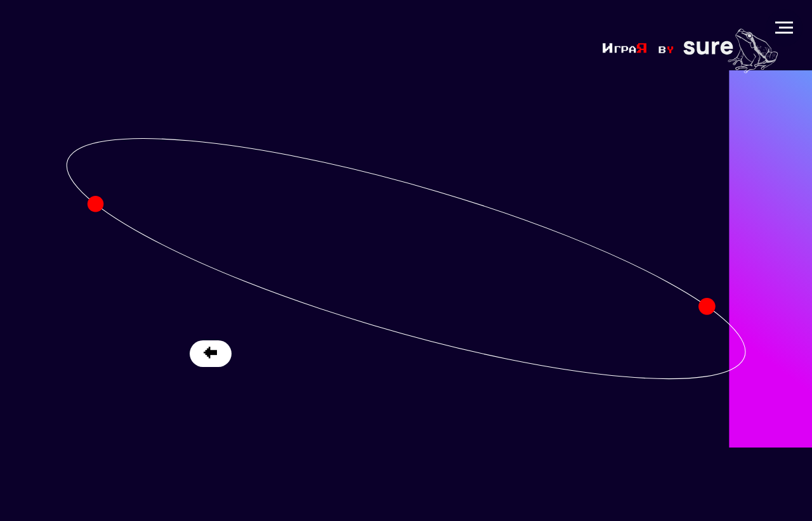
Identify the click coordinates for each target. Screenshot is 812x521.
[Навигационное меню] (784, 28)
